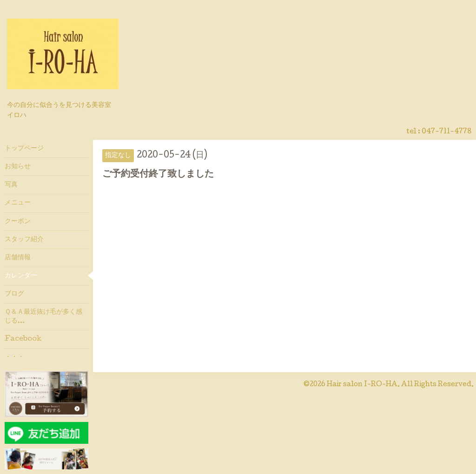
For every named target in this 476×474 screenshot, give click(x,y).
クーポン (18, 222)
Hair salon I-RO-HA (362, 385)
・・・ (14, 357)
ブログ (14, 294)
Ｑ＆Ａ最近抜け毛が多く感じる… (43, 316)
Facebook (23, 339)
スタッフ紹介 (24, 240)
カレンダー (21, 276)
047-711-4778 (446, 132)
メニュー (18, 203)
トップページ (24, 149)
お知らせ (18, 167)
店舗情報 (18, 258)
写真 (11, 185)
